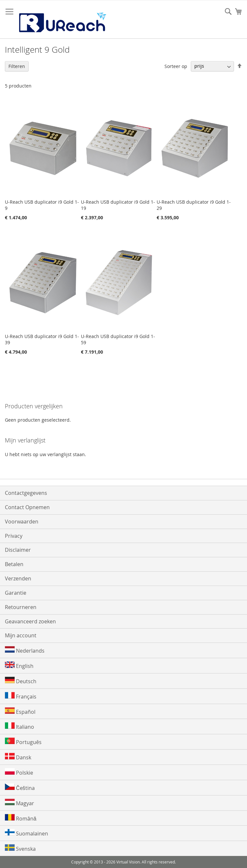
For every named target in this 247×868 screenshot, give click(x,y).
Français (21, 696)
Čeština (20, 787)
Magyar (19, 803)
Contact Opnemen (27, 507)
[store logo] (62, 20)
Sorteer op (176, 66)
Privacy (14, 536)
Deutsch (21, 681)
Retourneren (21, 607)
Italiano (19, 726)
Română (21, 818)
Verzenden (18, 578)
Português (23, 742)
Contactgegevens (26, 493)
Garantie (16, 593)
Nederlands (25, 650)
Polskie (19, 772)
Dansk (18, 757)
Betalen (14, 564)
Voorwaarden (22, 522)
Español (20, 711)
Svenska (20, 848)
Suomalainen (26, 833)
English (19, 665)
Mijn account (21, 635)
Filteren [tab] (17, 66)
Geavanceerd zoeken (30, 621)
